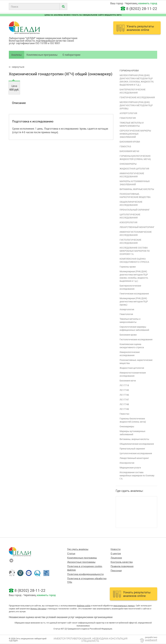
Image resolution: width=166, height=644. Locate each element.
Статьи (71, 553)
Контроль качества (122, 562)
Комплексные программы (42, 55)
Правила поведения (122, 566)
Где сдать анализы (78, 549)
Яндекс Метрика (38, 609)
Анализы (16, 55)
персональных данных (124, 606)
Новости (116, 549)
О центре (116, 553)
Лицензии (116, 558)
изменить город (148, 3)
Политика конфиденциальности (85, 574)
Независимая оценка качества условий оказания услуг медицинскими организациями (61, 617)
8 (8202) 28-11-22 (142, 9)
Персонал (116, 571)
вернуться (17, 67)
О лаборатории (71, 55)
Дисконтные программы (81, 562)
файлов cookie (84, 606)
